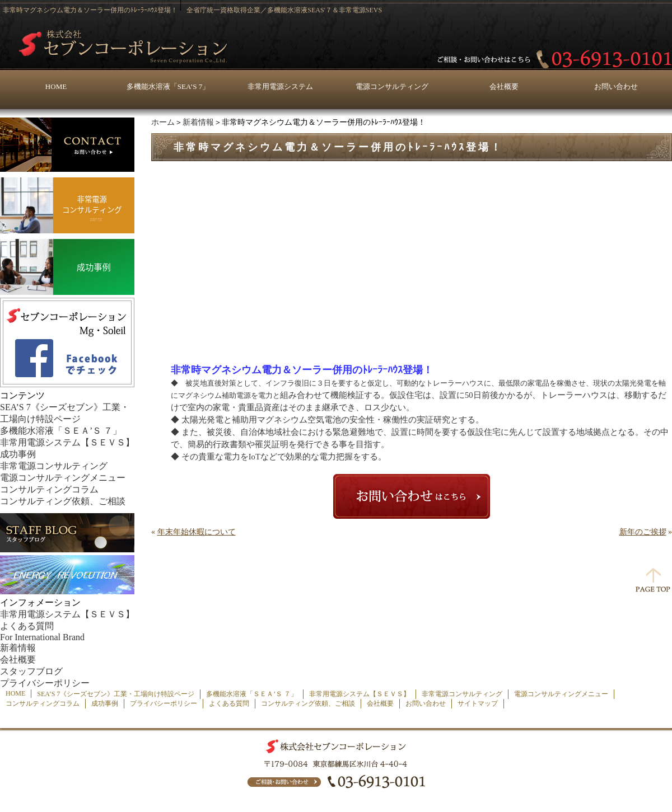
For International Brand (42, 637)
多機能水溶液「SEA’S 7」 (168, 86)
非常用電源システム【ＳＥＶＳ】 (67, 442)
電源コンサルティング (392, 86)
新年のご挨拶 (643, 532)
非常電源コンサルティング (54, 466)
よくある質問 (27, 626)
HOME (56, 86)
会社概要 (504, 86)
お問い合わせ (616, 86)
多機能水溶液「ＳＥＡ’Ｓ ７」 (61, 431)
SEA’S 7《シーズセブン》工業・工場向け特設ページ (116, 694)
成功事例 (18, 454)
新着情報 (198, 122)
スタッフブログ (31, 671)
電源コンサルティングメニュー (63, 478)
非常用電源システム (280, 86)
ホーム (163, 122)
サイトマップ (478, 703)
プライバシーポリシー (45, 683)
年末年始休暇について (197, 532)
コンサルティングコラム (49, 489)
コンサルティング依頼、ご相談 (63, 501)
